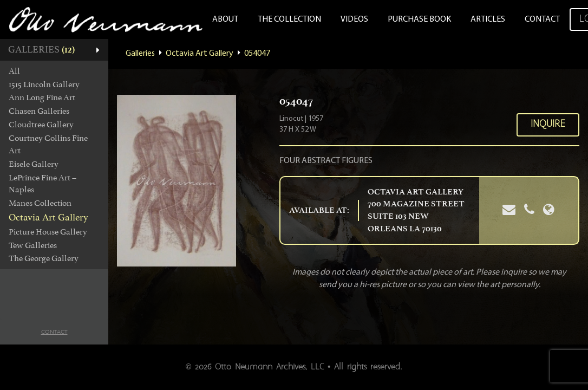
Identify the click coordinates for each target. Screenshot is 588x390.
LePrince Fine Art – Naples (43, 184)
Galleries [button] (41, 49)
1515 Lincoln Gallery (44, 84)
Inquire (548, 124)
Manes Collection (40, 203)
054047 (257, 54)
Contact (542, 19)
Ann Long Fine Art (42, 97)
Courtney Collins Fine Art (48, 144)
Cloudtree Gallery (41, 125)
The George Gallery (44, 258)
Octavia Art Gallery (48, 217)
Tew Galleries (33, 245)
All (14, 71)
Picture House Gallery (48, 232)
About (225, 19)
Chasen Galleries (39, 111)
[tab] (54, 50)
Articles (488, 19)
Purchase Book (419, 19)
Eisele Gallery (34, 164)
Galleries (140, 54)
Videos (354, 19)
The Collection (289, 19)
